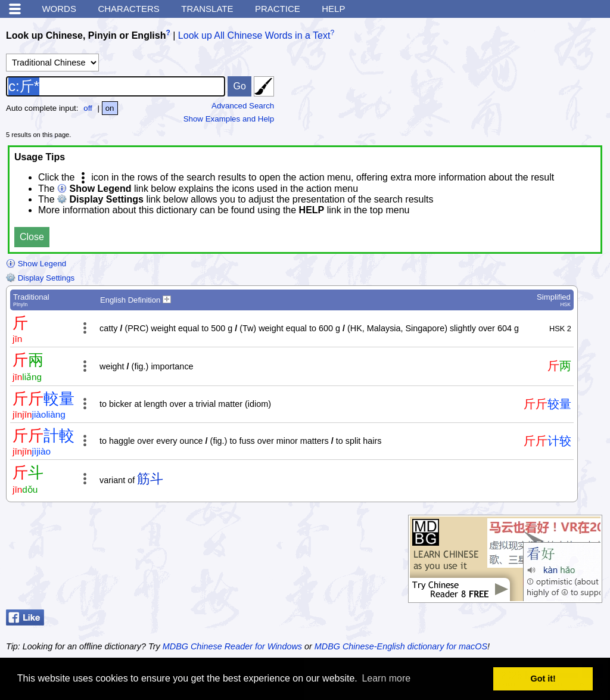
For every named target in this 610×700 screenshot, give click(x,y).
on (110, 108)
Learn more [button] (386, 678)
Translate (207, 9)
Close (32, 237)
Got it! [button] (543, 679)
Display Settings (40, 278)
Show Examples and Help (229, 119)
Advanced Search (243, 106)
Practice (278, 9)
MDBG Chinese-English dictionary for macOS (401, 646)
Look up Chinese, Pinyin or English (86, 35)
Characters (128, 9)
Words (59, 9)
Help (333, 9)
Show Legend (36, 264)
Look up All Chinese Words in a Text (254, 35)
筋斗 (150, 479)
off (88, 108)
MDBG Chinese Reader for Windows (232, 646)
